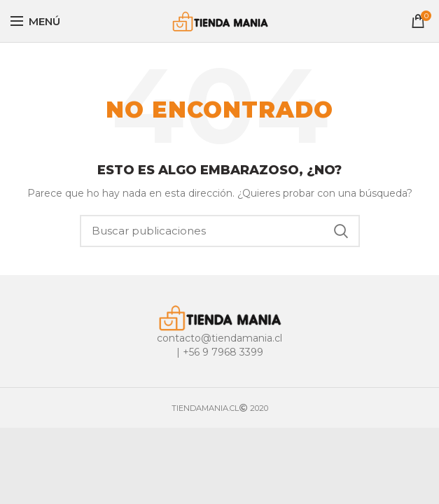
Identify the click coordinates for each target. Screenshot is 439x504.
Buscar (341, 231)
